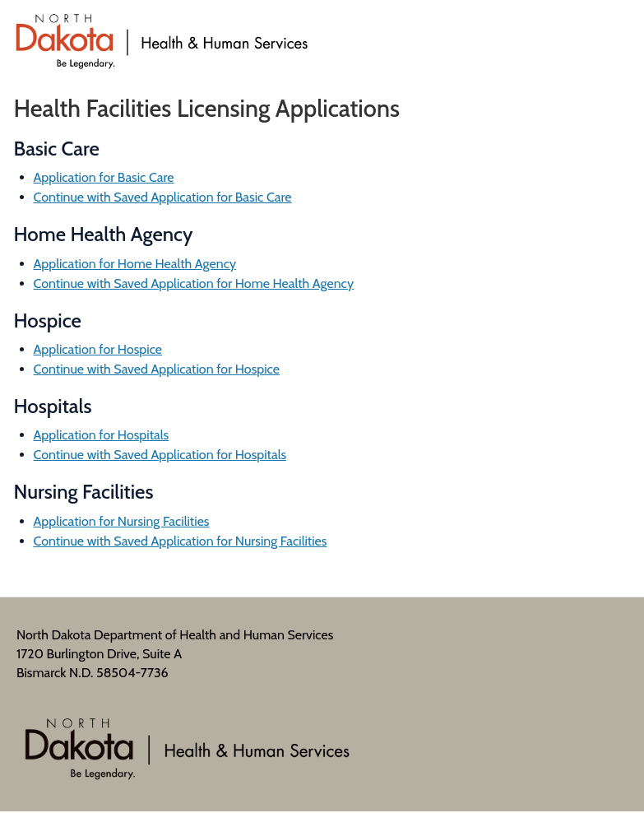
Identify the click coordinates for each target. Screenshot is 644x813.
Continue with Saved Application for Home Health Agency (194, 283)
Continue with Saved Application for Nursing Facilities (181, 541)
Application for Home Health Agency (135, 264)
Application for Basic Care (104, 177)
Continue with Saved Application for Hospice (157, 369)
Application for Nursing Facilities (122, 521)
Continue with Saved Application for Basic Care (163, 197)
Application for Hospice (98, 349)
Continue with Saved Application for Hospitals (160, 455)
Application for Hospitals (102, 435)
